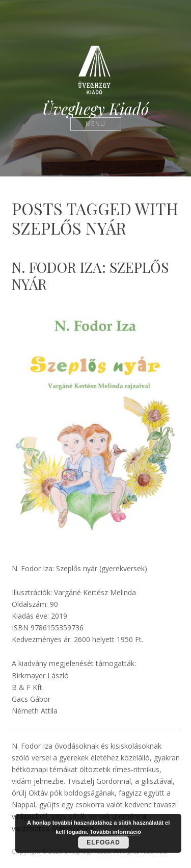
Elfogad (103, 843)
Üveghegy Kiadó (95, 109)
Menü (95, 124)
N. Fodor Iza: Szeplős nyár (90, 276)
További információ (115, 832)
